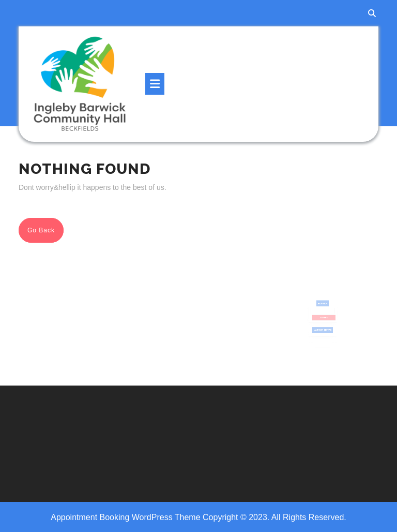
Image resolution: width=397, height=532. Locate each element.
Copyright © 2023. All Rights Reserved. (274, 517)
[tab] (155, 84)
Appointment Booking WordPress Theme (127, 517)
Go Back (45, 233)
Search (323, 307)
